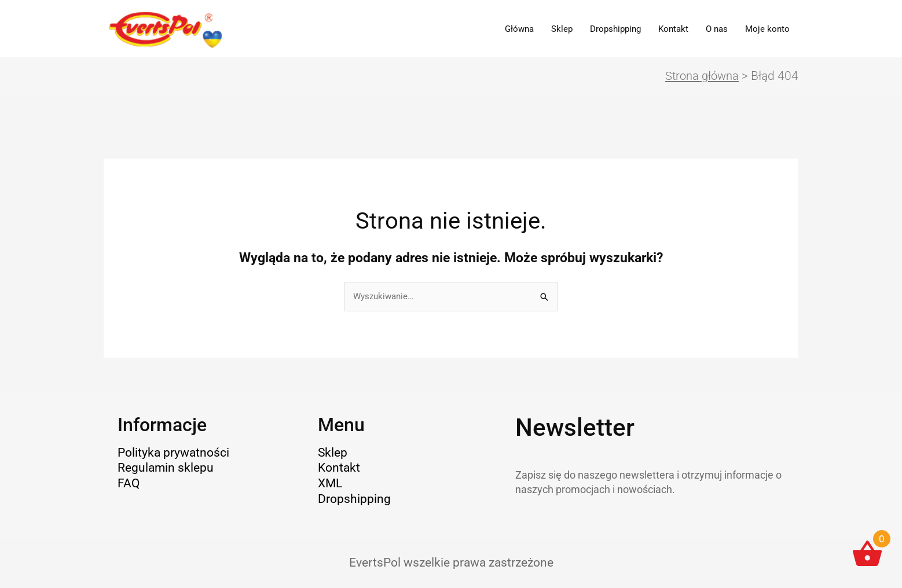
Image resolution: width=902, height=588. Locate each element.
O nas (717, 29)
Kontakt (673, 29)
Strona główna (700, 76)
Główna (519, 29)
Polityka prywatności (173, 453)
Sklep (562, 29)
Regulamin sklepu (166, 469)
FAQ (129, 484)
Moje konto (767, 29)
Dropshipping (615, 29)
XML (330, 484)
